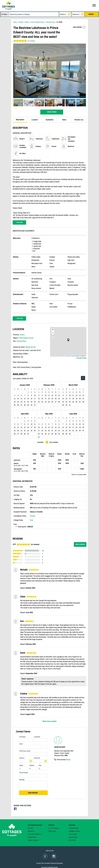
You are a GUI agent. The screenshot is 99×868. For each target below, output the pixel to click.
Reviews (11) (79, 120)
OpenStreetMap (76, 356)
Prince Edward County (26, 338)
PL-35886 (59, 22)
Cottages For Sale (74, 831)
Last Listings (73, 834)
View (32, 520)
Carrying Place (21, 341)
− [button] (53, 333)
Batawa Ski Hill (30, 347)
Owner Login (52, 831)
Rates (64, 120)
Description (20, 120)
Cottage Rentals (74, 828)
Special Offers (73, 837)
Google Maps (81, 358)
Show (68, 760)
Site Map (30, 828)
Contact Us (31, 831)
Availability (49, 120)
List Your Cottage (53, 828)
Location (35, 120)
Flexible (33, 516)
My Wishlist (72, 840)
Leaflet (67, 356)
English (30, 840)
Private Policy (32, 837)
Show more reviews (49, 721)
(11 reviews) (31, 41)
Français (36, 840)
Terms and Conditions (34, 834)
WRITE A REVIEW (80, 544)
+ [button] (53, 330)
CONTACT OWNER (52, 112)
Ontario (22, 335)
